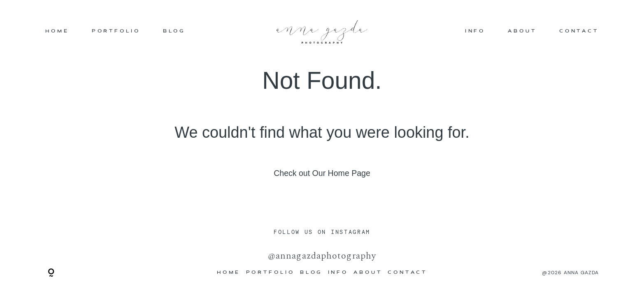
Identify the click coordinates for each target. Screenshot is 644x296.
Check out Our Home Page (322, 173)
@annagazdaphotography (322, 256)
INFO (475, 32)
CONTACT (579, 32)
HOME (57, 32)
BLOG (174, 32)
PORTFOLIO (116, 32)
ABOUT (522, 32)
